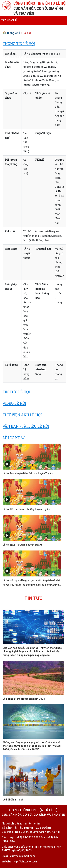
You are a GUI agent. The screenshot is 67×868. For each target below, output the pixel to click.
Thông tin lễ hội (13, 57)
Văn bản (7, 48)
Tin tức (33, 599)
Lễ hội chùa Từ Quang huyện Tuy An (23, 545)
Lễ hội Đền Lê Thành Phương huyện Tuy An (26, 509)
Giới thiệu (8, 30)
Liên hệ (6, 76)
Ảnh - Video (9, 67)
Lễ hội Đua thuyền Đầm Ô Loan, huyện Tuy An (28, 473)
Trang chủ (9, 20)
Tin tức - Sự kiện (13, 39)
